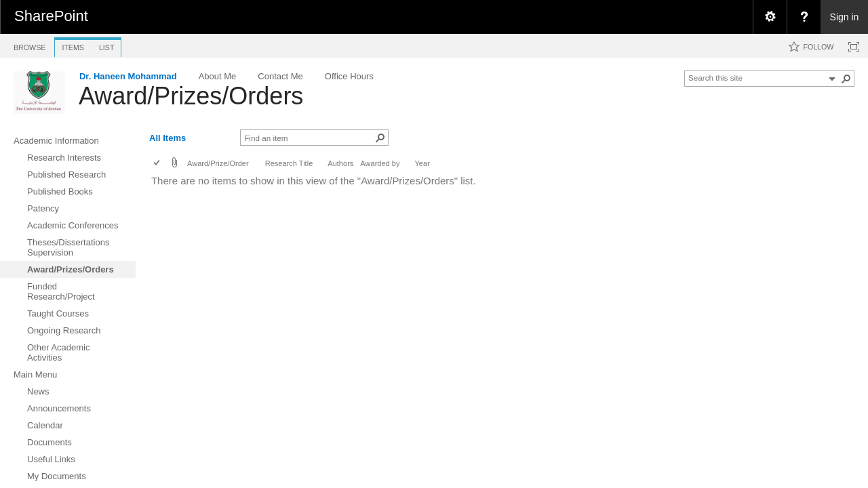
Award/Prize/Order (218, 163)
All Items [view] (167, 138)
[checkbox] (158, 164)
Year (422, 163)
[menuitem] (770, 17)
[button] (846, 79)
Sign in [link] (845, 17)
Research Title (289, 163)
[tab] (29, 45)
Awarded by (380, 163)
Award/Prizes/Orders (191, 96)
